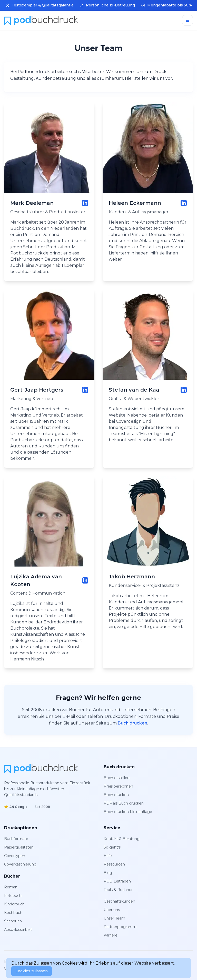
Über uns (112, 910)
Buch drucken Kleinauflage (128, 812)
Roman (11, 887)
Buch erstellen (117, 778)
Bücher (12, 876)
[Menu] (188, 20)
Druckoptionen (21, 828)
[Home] (41, 20)
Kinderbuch (14, 904)
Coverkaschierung (20, 864)
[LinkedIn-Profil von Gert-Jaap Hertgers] (85, 390)
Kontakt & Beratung (122, 839)
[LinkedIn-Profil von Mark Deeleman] (85, 203)
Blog (108, 873)
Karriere (111, 935)
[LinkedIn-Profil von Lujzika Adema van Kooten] (85, 580)
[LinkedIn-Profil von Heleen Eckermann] (184, 203)
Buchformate (16, 839)
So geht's (112, 847)
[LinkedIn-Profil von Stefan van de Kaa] (184, 390)
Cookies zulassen (32, 971)
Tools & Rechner (118, 890)
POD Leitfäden (117, 881)
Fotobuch (13, 896)
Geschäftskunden (119, 901)
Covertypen (15, 856)
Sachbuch (13, 921)
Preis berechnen (118, 786)
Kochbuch (13, 913)
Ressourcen (114, 864)
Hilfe (108, 856)
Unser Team (114, 918)
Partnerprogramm (120, 927)
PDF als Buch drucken (124, 803)
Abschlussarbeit (18, 930)
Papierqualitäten (19, 847)
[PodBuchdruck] (41, 769)
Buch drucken (132, 723)
